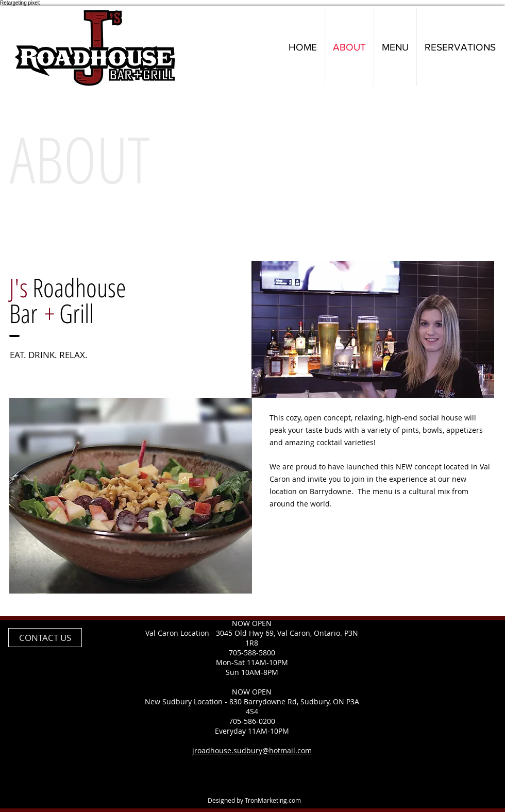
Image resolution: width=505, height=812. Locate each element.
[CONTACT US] (45, 638)
